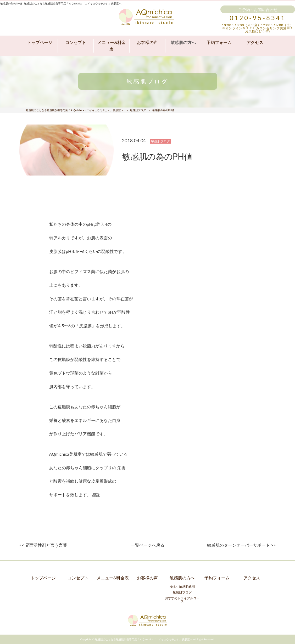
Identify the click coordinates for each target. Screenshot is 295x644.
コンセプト (76, 42)
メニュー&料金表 (111, 46)
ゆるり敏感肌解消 (182, 587)
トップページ (40, 42)
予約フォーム (219, 42)
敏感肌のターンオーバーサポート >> (241, 545)
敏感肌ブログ (182, 592)
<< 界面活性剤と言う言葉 (43, 545)
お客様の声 (147, 42)
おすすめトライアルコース (182, 600)
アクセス (255, 42)
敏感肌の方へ (183, 42)
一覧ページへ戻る (148, 545)
